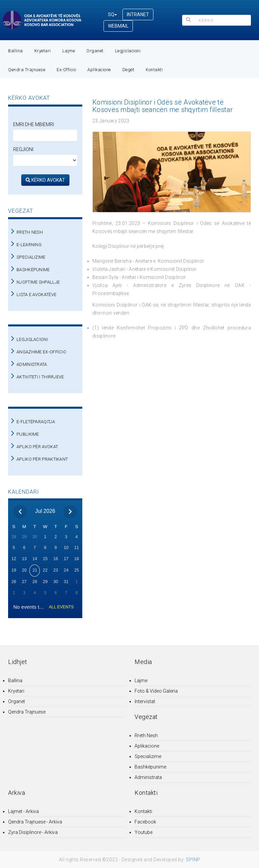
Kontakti (154, 70)
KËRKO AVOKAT (45, 180)
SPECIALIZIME (31, 257)
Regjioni (23, 149)
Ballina (16, 51)
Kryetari (43, 51)
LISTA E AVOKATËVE (36, 295)
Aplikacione (99, 70)
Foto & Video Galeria (156, 691)
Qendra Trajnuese (27, 70)
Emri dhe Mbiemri (34, 124)
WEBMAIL (118, 26)
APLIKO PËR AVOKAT (37, 447)
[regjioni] (45, 160)
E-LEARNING (29, 245)
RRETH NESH (30, 232)
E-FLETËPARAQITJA (36, 422)
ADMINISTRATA (32, 364)
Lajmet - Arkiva (23, 811)
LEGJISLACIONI (32, 339)
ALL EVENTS (61, 607)
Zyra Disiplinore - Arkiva (33, 832)
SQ (112, 15)
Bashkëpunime (150, 767)
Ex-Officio (66, 70)
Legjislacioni (128, 51)
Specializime (148, 756)
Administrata (148, 777)
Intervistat (145, 701)
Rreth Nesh (146, 735)
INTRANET (138, 15)
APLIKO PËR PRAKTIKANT (42, 459)
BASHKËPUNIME (33, 270)
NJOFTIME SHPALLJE (38, 282)
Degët (128, 70)
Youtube (143, 832)
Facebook (145, 822)
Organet (95, 51)
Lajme (69, 51)
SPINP (193, 860)
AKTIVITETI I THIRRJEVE (40, 377)
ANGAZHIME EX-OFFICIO (41, 352)
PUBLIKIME (28, 434)
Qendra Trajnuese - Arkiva (35, 822)
